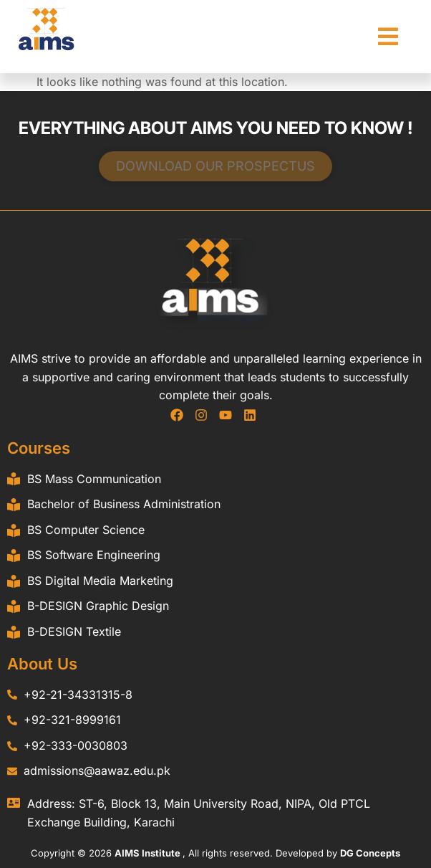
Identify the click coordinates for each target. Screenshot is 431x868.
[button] (388, 37)
